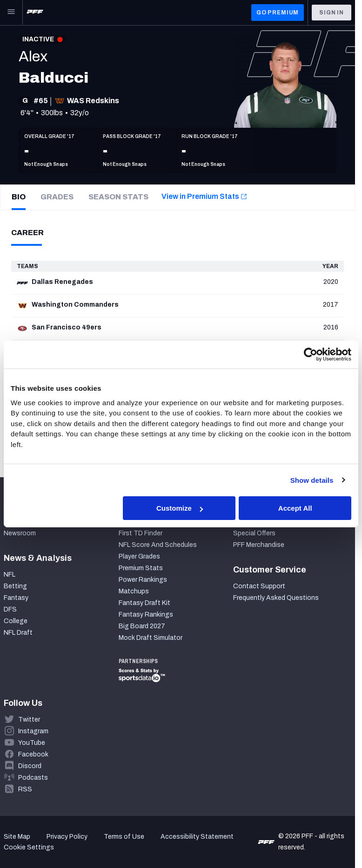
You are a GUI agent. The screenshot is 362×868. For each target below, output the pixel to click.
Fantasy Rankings (146, 615)
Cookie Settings (29, 847)
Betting (15, 586)
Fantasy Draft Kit (144, 603)
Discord (30, 766)
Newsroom (20, 533)
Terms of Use (124, 837)
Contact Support (259, 586)
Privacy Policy (67, 837)
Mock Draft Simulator (151, 638)
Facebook (33, 754)
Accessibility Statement (197, 837)
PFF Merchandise (259, 545)
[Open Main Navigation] (11, 13)
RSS (25, 789)
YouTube (32, 743)
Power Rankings (143, 580)
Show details (312, 480)
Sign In (332, 13)
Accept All (295, 508)
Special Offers (254, 533)
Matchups (134, 591)
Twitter (29, 720)
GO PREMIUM (278, 13)
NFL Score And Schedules (158, 545)
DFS (10, 609)
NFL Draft (18, 633)
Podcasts (33, 778)
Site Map (17, 837)
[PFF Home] (35, 13)
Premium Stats (141, 568)
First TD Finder (141, 533)
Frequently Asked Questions (276, 598)
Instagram (33, 731)
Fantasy (16, 598)
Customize (180, 508)
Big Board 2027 (142, 626)
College (16, 621)
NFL (10, 575)
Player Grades (139, 556)
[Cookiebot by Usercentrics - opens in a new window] (311, 355)
